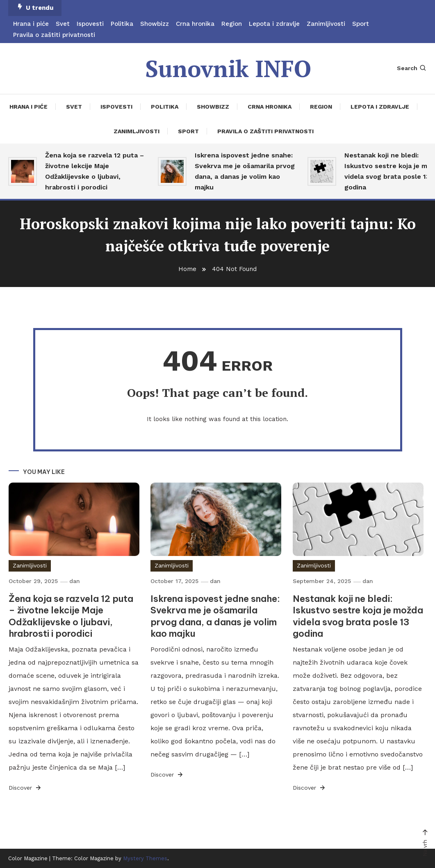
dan (75, 581)
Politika (122, 24)
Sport (361, 24)
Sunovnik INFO (228, 68)
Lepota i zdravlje (274, 24)
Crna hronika (195, 24)
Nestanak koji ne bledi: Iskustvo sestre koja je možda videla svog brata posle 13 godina (358, 616)
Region (232, 24)
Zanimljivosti (326, 24)
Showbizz (155, 24)
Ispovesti (90, 24)
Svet (63, 24)
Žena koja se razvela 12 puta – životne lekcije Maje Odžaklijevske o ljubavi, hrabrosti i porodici (95, 171)
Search (412, 68)
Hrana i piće (31, 24)
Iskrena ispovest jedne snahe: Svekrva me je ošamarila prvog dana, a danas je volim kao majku (245, 171)
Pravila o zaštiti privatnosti (54, 35)
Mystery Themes (145, 858)
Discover (25, 788)
